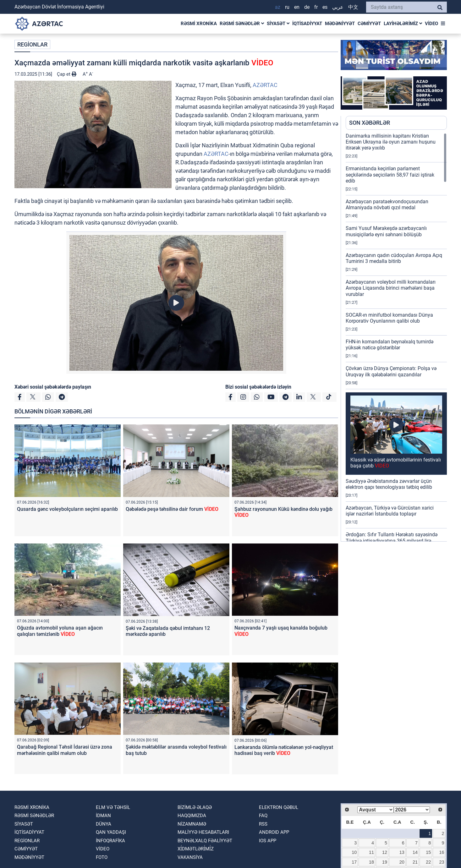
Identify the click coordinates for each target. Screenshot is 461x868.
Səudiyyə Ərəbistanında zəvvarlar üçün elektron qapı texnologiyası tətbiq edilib (389, 484)
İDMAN (103, 816)
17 (354, 862)
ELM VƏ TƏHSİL (113, 807)
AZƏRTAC (265, 85)
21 (415, 862)
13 (402, 852)
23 (442, 862)
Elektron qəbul (279, 807)
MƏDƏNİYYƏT (340, 24)
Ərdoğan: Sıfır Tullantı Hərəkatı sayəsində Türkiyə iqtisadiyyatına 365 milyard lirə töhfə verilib (392, 540)
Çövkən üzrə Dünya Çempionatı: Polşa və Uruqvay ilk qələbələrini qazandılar (391, 371)
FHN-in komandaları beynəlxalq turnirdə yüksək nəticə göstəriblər (390, 345)
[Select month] (375, 810)
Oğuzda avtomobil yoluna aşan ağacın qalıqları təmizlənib (60, 631)
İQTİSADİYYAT (307, 24)
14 (415, 852)
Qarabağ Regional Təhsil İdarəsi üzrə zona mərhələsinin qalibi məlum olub (65, 750)
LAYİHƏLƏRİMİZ (403, 24)
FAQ (263, 816)
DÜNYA (104, 824)
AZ (278, 7)
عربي (338, 7)
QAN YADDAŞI (111, 832)
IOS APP (268, 841)
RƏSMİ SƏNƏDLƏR (242, 24)
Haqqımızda (192, 816)
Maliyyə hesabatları (203, 832)
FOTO (102, 857)
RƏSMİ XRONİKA (199, 24)
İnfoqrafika (110, 841)
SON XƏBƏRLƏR (370, 123)
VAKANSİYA (190, 857)
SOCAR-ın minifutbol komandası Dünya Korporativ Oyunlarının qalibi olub (389, 318)
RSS (263, 824)
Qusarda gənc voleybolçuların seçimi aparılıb (67, 509)
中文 (353, 7)
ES (325, 7)
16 (442, 852)
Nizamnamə (192, 824)
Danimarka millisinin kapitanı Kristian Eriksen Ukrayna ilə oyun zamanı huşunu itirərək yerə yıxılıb (391, 142)
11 (371, 852)
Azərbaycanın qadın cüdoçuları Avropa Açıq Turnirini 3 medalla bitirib (394, 258)
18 (371, 862)
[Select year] (412, 810)
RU (287, 7)
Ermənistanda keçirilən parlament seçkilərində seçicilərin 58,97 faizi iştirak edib (390, 175)
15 (428, 852)
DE (307, 7)
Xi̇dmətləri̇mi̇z (196, 849)
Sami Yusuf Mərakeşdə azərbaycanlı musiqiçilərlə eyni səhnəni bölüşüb (386, 231)
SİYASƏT (278, 24)
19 (385, 862)
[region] (396, 337)
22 (428, 862)
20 (402, 862)
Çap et (67, 74)
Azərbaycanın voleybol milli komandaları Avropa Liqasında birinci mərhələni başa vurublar (391, 288)
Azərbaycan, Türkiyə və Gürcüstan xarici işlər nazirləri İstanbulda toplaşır (390, 511)
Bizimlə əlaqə (195, 807)
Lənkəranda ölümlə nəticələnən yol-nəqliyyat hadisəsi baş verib (284, 750)
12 (385, 852)
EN (297, 7)
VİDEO (431, 24)
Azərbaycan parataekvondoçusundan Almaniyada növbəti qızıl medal (387, 205)
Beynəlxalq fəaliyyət (205, 841)
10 (354, 852)
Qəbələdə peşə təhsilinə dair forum (172, 509)
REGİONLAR (32, 44)
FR (316, 7)
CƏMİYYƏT (369, 24)
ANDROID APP (274, 832)
